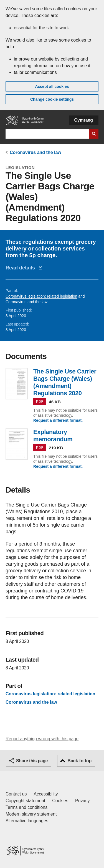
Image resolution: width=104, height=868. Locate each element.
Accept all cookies (52, 86)
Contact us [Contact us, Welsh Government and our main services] (16, 794)
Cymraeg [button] (84, 120)
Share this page (32, 761)
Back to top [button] (79, 761)
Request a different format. (58, 420)
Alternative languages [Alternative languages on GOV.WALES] (27, 821)
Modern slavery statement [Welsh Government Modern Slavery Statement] (31, 814)
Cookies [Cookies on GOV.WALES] (60, 801)
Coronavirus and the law (35, 152)
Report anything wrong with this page (42, 739)
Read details (22, 268)
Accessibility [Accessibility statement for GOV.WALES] (46, 794)
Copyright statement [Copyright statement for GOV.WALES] (25, 801)
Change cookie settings (52, 99)
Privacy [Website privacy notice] (82, 801)
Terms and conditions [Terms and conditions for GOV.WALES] (26, 807)
